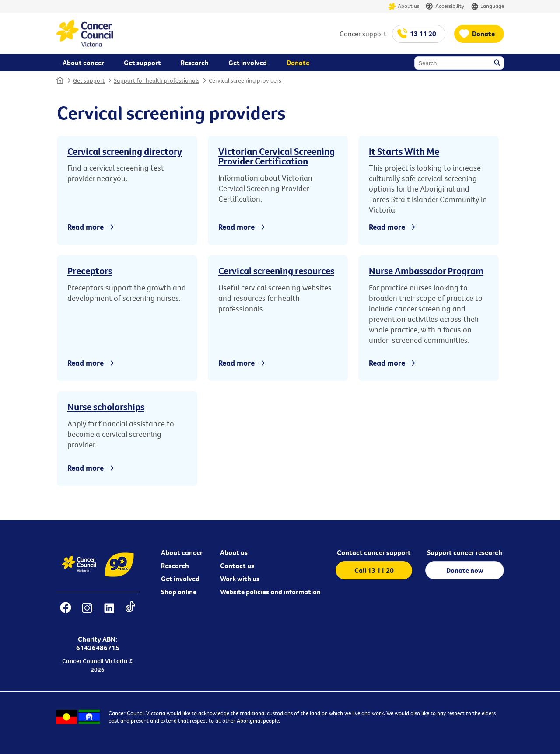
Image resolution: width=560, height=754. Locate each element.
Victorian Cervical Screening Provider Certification (276, 156)
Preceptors (90, 271)
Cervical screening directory (125, 151)
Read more (86, 227)
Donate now (465, 570)
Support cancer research (465, 552)
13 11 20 (423, 34)
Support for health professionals (157, 80)
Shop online (179, 592)
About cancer (182, 552)
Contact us (237, 565)
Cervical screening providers (245, 80)
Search (498, 63)
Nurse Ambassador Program (426, 271)
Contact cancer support (374, 552)
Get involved (180, 579)
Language (487, 6)
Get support (89, 80)
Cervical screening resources (276, 271)
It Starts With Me (404, 151)
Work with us (240, 579)
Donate (483, 34)
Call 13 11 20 (374, 570)
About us (404, 6)
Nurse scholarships (106, 407)
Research (175, 565)
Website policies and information (270, 592)
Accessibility (445, 6)
